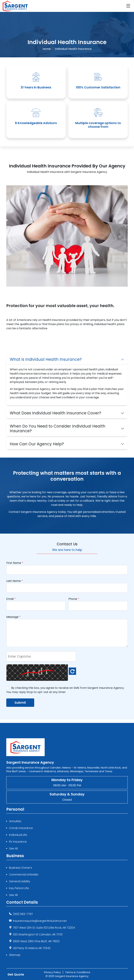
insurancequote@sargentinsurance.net (40, 921)
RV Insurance (18, 842)
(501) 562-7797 (23, 914)
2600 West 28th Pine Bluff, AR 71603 (36, 941)
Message (13, 617)
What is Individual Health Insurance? (46, 359)
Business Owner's (21, 868)
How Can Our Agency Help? (37, 444)
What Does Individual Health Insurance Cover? (55, 413)
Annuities (15, 821)
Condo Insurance (21, 828)
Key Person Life (19, 888)
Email (11, 599)
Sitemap (15, 955)
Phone (74, 599)
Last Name (15, 581)
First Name (15, 563)
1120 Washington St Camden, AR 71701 (38, 934)
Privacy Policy (52, 972)
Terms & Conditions (78, 972)
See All (13, 848)
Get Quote (16, 974)
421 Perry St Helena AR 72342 (32, 948)
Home (47, 49)
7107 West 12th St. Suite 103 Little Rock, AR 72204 (44, 928)
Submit (20, 703)
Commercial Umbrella (24, 875)
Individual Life (18, 835)
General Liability (20, 881)
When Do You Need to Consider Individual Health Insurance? (58, 428)
